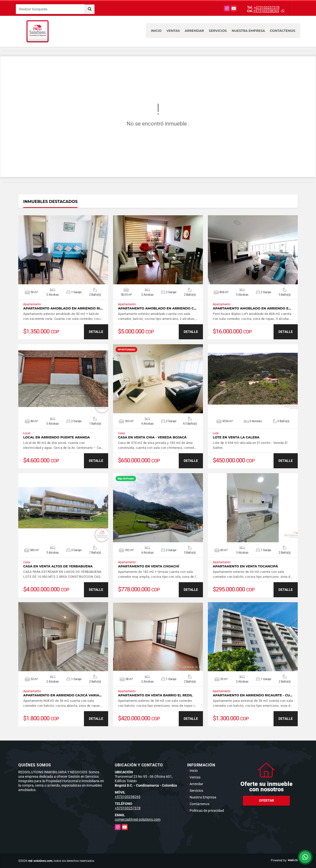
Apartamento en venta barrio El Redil (155, 695)
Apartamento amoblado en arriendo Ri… (63, 308)
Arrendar (194, 31)
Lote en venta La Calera (236, 437)
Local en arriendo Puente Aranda (57, 437)
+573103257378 (267, 7)
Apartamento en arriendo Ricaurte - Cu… (253, 695)
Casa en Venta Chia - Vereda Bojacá (152, 437)
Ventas (173, 31)
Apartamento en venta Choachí (149, 566)
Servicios (218, 31)
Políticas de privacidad (207, 811)
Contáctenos (283, 31)
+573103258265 (266, 11)
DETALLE (96, 332)
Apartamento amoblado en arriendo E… (252, 308)
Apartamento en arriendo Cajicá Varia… (62, 695)
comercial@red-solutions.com (138, 819)
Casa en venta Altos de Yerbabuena (58, 566)
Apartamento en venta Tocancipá (245, 566)
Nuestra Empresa (248, 31)
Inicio (156, 31)
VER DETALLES (63, 250)
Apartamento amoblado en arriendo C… (157, 308)
